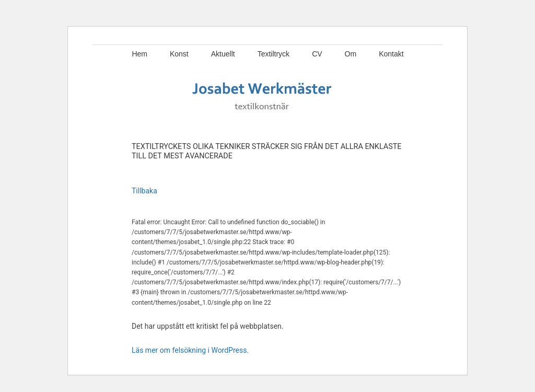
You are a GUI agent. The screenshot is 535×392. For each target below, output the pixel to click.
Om (351, 54)
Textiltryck (274, 54)
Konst (179, 54)
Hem (139, 54)
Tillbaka (144, 191)
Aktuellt (223, 54)
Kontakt (391, 54)
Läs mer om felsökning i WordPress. (190, 350)
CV (317, 54)
